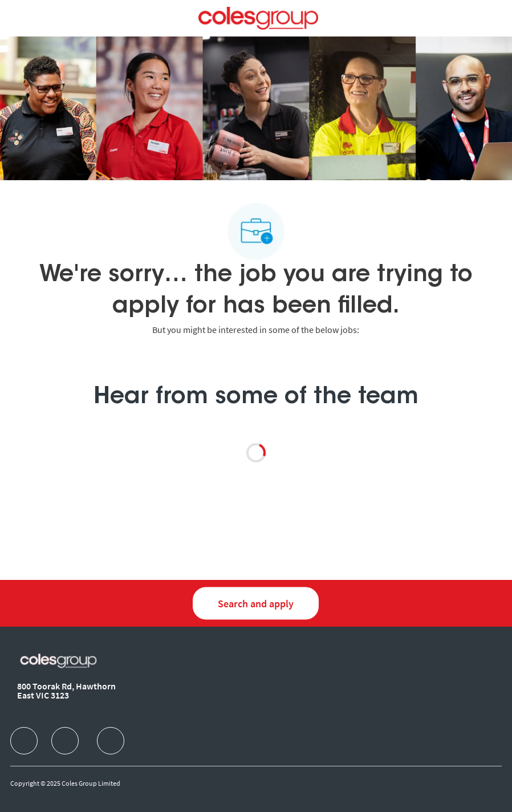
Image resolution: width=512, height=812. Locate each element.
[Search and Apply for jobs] (256, 603)
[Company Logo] (258, 17)
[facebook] (24, 741)
